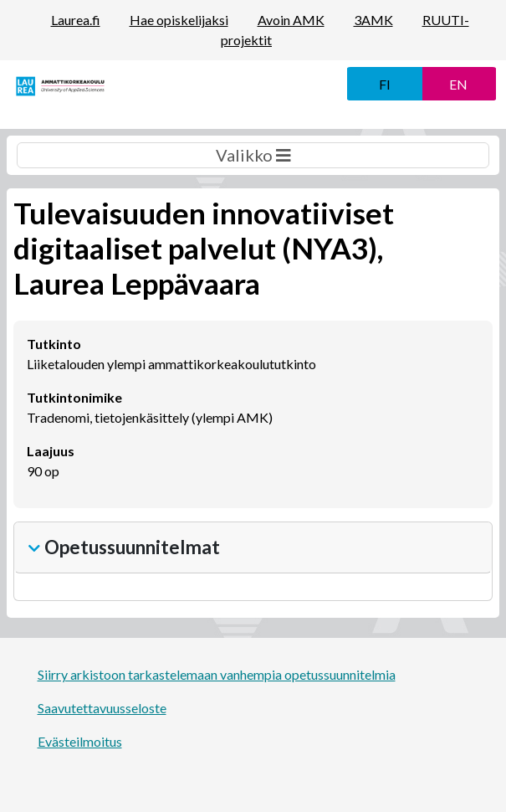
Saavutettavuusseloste (102, 708)
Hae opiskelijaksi (179, 20)
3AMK (373, 20)
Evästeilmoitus (80, 741)
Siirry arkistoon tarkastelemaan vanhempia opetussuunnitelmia (217, 674)
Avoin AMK (291, 20)
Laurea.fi (76, 20)
